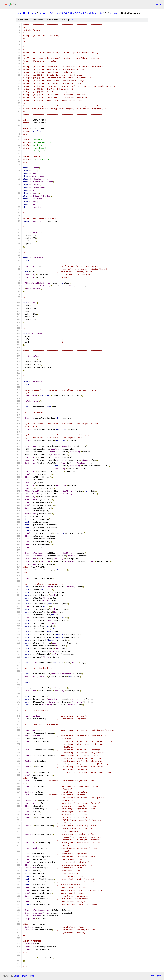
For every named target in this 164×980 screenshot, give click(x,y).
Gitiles (16, 976)
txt (153, 976)
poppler (43, 13)
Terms (31, 976)
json (159, 976)
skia (19, 13)
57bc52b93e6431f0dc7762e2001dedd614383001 (77, 13)
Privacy (23, 976)
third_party (30, 13)
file (71, 20)
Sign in (158, 4)
